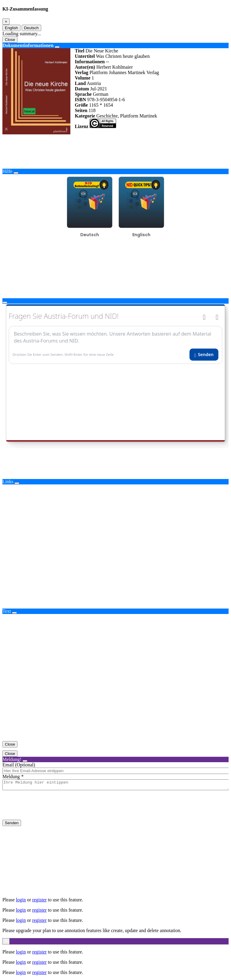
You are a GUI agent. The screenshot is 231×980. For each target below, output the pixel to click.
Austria (94, 83)
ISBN (80, 100)
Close (10, 40)
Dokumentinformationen (28, 45)
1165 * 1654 (101, 105)
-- (108, 62)
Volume (83, 78)
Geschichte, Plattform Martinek (127, 116)
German (101, 94)
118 (92, 110)
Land (80, 83)
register (39, 900)
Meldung (11, 776)
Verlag (82, 72)
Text (7, 611)
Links (8, 482)
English (11, 28)
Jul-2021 (99, 89)
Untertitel (85, 56)
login (21, 900)
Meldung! (12, 759)
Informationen (90, 62)
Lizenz (82, 126)
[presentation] (48, 810)
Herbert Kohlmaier (114, 67)
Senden (12, 825)
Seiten (81, 110)
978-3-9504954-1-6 (106, 100)
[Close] (6, 22)
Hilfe (7, 171)
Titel (80, 51)
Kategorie (85, 116)
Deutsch (31, 28)
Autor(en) (85, 67)
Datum (82, 89)
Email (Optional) (19, 765)
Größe (82, 105)
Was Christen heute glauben (123, 56)
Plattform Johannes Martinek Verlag (124, 72)
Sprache (83, 94)
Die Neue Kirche (102, 51)
